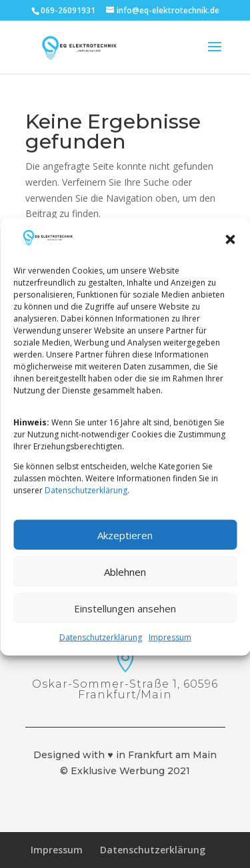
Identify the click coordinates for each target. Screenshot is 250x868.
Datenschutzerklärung (86, 504)
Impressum (170, 651)
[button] (230, 253)
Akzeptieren (125, 548)
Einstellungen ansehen (125, 621)
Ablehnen (125, 584)
